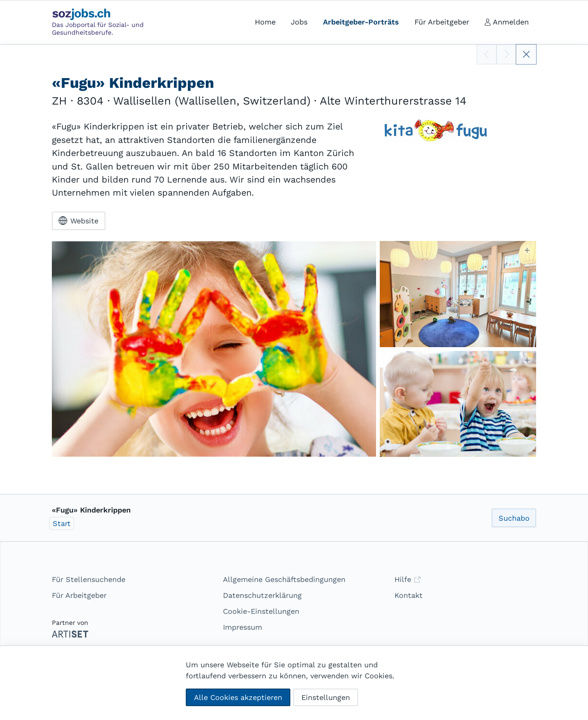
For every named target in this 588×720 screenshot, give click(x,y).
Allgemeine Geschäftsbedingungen (284, 579)
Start (62, 523)
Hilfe (408, 579)
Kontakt (409, 595)
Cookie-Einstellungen (261, 611)
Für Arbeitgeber (79, 595)
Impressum (243, 627)
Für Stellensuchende (89, 579)
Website (78, 221)
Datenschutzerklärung (262, 595)
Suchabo (514, 518)
